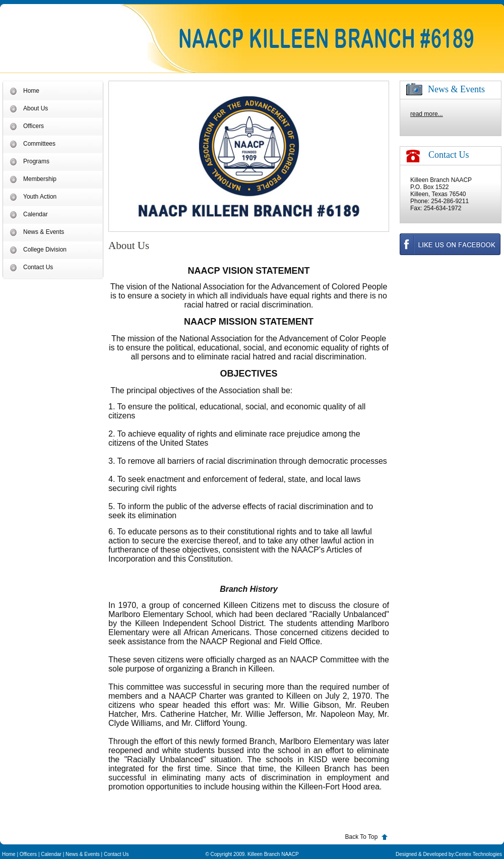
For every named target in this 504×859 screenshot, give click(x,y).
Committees (39, 144)
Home (31, 91)
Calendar (36, 214)
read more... (427, 114)
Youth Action (40, 197)
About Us (36, 108)
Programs (36, 161)
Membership (40, 179)
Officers (34, 126)
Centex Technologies (479, 854)
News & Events (44, 232)
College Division (45, 250)
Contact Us (38, 267)
